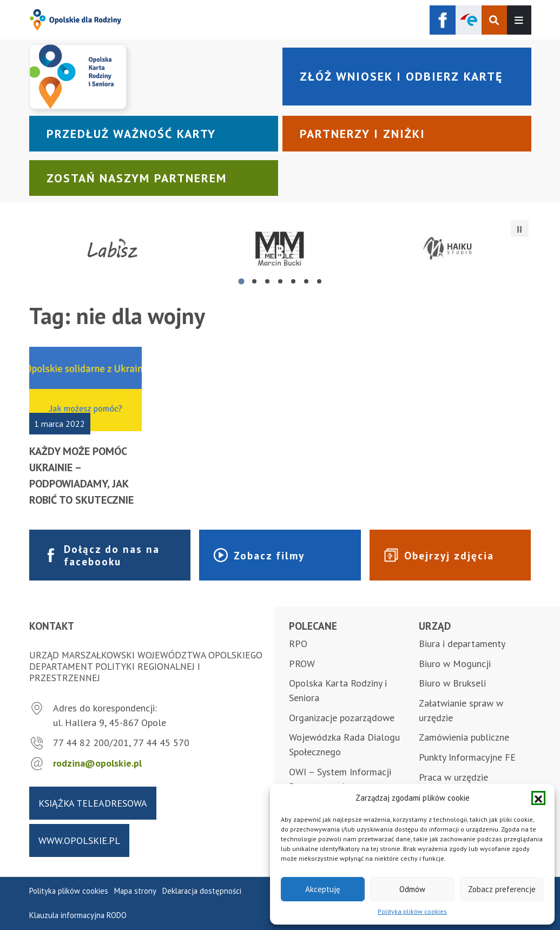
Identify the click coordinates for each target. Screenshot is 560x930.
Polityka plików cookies (412, 911)
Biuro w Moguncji (455, 664)
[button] (538, 798)
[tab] (241, 281)
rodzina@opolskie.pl (97, 763)
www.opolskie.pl (79, 840)
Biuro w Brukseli (452, 683)
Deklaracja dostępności (202, 891)
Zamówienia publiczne (464, 737)
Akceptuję (323, 889)
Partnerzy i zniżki (363, 134)
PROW (302, 664)
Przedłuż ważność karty (131, 134)
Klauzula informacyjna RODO (78, 915)
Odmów (412, 889)
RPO (298, 644)
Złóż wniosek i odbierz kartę (401, 76)
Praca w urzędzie (453, 777)
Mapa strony (135, 891)
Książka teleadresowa (93, 803)
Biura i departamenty (462, 644)
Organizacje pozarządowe (342, 718)
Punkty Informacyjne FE (467, 757)
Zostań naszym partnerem (137, 178)
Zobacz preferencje (502, 889)
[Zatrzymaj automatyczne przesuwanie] (519, 229)
